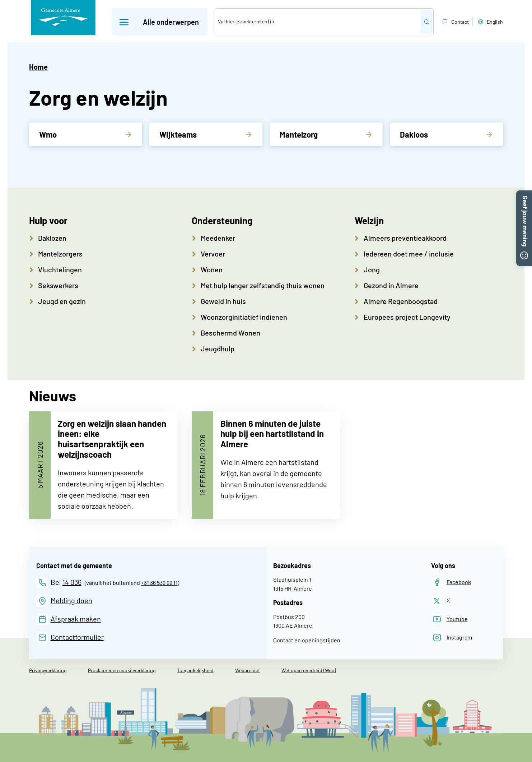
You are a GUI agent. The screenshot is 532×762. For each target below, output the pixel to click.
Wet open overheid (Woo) (309, 670)
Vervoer (213, 254)
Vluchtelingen (60, 269)
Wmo (48, 134)
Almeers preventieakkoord (405, 238)
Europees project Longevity (407, 317)
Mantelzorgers (60, 254)
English (490, 22)
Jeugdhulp (218, 348)
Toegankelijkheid (195, 670)
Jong (372, 269)
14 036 (72, 582)
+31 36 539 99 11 (159, 583)
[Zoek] (318, 22)
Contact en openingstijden (307, 640)
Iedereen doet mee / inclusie (409, 254)
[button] (524, 195)
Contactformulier (77, 637)
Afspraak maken (76, 619)
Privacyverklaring (48, 670)
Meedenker (218, 238)
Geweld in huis (223, 301)
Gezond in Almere (391, 285)
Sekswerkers (58, 285)
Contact (455, 22)
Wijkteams (178, 134)
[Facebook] (451, 582)
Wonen (212, 269)
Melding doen (71, 600)
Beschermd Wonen (230, 333)
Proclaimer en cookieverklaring (122, 670)
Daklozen (52, 238)
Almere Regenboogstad (401, 301)
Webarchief (248, 670)
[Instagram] (452, 638)
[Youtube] (449, 619)
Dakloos (414, 134)
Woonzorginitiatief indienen (244, 317)
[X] (440, 601)
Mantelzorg (299, 134)
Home (38, 67)
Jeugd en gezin (62, 301)
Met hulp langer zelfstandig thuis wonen (263, 285)
